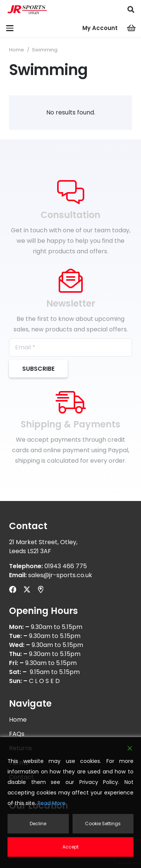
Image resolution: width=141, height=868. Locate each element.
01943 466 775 (66, 566)
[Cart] (132, 28)
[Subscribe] (38, 369)
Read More (52, 803)
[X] (27, 589)
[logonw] (27, 9)
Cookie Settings (103, 824)
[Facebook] (13, 589)
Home (17, 50)
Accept (70, 847)
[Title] (41, 589)
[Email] (70, 348)
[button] (131, 9)
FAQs (17, 734)
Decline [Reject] (38, 824)
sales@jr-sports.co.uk (60, 575)
